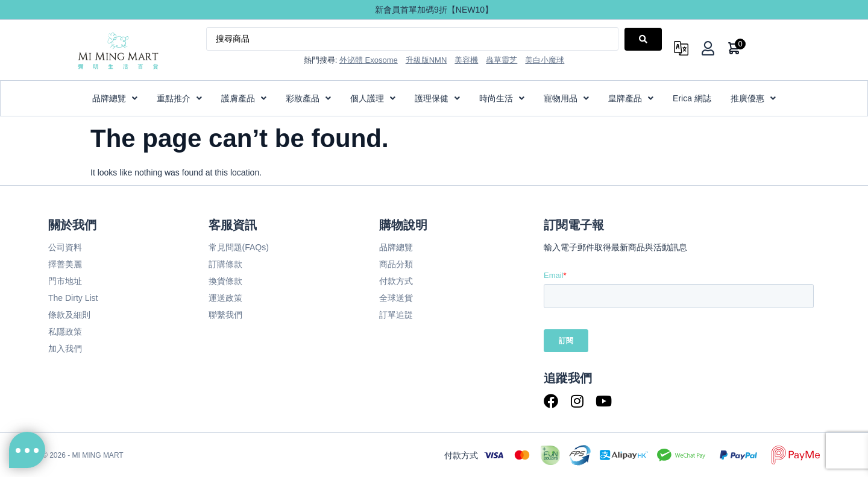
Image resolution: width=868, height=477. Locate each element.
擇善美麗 (65, 264)
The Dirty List (73, 298)
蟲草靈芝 (502, 60)
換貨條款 (225, 281)
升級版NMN (426, 60)
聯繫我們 (225, 315)
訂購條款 (225, 264)
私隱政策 (65, 332)
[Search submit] (643, 39)
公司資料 (65, 247)
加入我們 (65, 349)
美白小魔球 (545, 60)
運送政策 (225, 298)
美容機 (466, 60)
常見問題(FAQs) (239, 247)
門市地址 (65, 281)
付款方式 (396, 281)
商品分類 (396, 264)
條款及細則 (69, 315)
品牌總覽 (396, 247)
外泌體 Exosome (369, 60)
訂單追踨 (396, 315)
